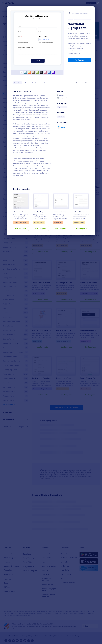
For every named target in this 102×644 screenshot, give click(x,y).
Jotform (64, 127)
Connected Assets (31, 83)
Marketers (62, 117)
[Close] (98, 3)
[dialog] (51, 322)
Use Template (79, 60)
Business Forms (79, 222)
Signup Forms (63, 107)
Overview (18, 83)
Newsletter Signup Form (77, 26)
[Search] (70, 13)
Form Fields (44, 83)
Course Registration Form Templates (20, 223)
